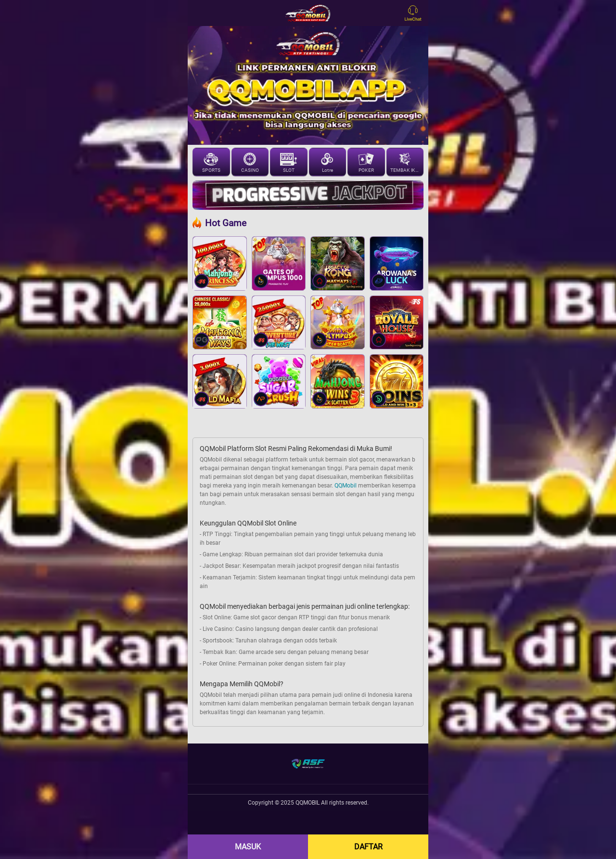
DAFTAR (368, 847)
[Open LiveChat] (415, 13)
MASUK (248, 847)
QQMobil (346, 486)
